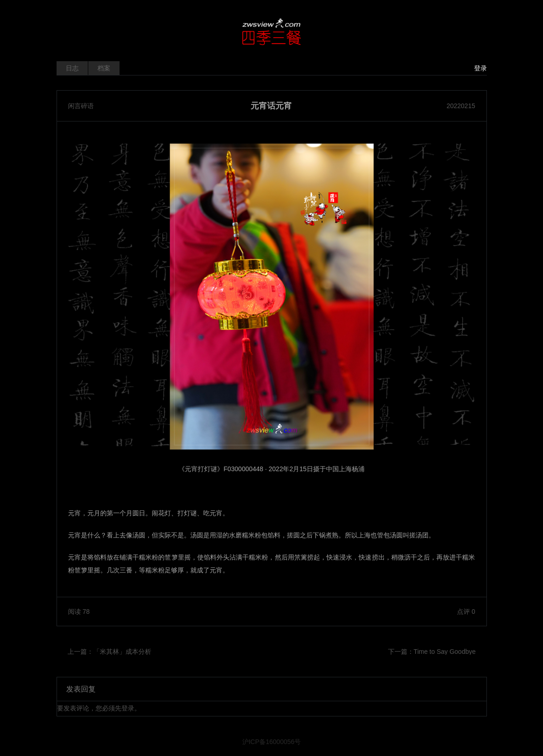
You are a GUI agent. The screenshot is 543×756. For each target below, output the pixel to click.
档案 (104, 68)
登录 (480, 68)
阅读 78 (79, 612)
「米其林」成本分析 (122, 652)
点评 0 (466, 612)
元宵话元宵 (271, 106)
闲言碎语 (81, 106)
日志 (72, 68)
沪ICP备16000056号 (272, 742)
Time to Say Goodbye (445, 652)
